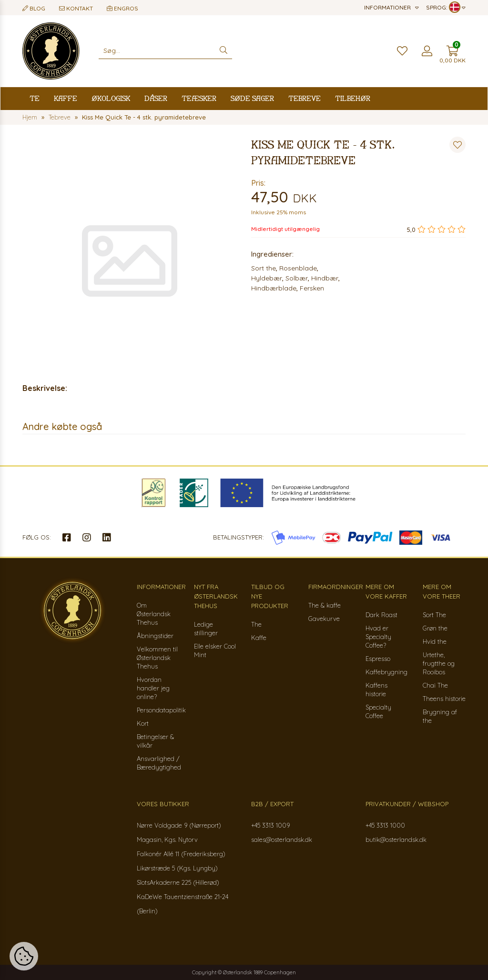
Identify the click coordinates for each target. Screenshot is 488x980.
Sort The (434, 615)
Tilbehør (353, 98)
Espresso (378, 659)
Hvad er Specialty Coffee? (378, 637)
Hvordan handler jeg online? (153, 688)
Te (35, 98)
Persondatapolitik (161, 710)
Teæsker (199, 98)
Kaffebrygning (386, 672)
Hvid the (435, 641)
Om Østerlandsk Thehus (154, 614)
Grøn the (435, 628)
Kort (143, 723)
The (256, 624)
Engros (122, 8)
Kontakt (76, 8)
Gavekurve (324, 619)
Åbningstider (155, 636)
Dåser (156, 98)
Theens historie (444, 699)
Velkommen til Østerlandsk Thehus (157, 658)
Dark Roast (381, 615)
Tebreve (305, 98)
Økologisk (111, 98)
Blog (34, 8)
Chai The (435, 685)
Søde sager (252, 98)
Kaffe (66, 98)
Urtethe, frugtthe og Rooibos (439, 663)
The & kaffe (325, 605)
